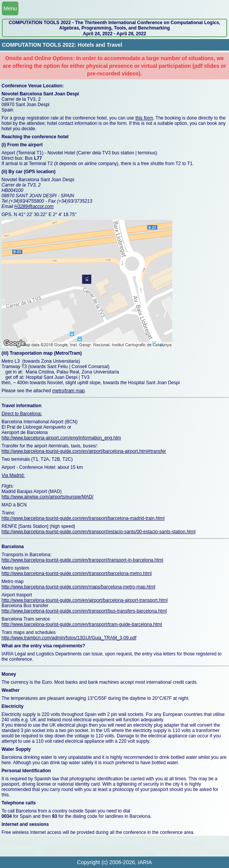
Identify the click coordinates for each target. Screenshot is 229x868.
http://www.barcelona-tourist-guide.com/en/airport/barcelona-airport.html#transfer (84, 451)
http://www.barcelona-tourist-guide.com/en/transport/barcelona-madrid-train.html (83, 518)
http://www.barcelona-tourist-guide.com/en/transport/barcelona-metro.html (77, 573)
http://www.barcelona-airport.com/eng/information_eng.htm (61, 438)
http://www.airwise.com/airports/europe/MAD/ (47, 497)
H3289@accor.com (34, 206)
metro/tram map (68, 391)
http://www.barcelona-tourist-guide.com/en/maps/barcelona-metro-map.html (78, 587)
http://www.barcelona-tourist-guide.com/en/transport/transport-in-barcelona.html (82, 560)
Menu (10, 8)
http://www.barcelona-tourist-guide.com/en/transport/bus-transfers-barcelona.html (84, 611)
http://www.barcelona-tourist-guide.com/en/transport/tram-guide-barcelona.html (82, 624)
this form (144, 118)
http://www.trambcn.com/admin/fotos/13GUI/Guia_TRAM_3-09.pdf (69, 638)
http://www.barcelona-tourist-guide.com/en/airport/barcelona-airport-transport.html (85, 600)
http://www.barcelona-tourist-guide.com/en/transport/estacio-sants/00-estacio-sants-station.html (99, 532)
